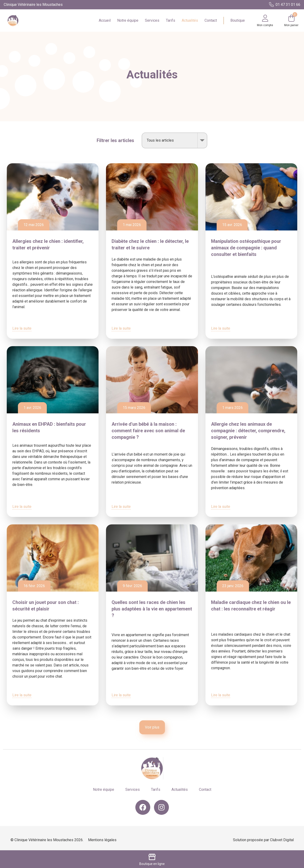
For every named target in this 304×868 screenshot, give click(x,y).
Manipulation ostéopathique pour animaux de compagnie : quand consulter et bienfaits (246, 248)
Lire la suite (22, 328)
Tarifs (171, 20)
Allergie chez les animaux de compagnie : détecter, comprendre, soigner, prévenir (248, 431)
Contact (211, 20)
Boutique (238, 20)
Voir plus (152, 727)
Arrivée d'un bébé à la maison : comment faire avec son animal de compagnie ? (148, 431)
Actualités (190, 20)
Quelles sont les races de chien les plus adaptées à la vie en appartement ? (152, 609)
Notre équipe (128, 20)
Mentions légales (102, 840)
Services (152, 20)
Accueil (105, 20)
